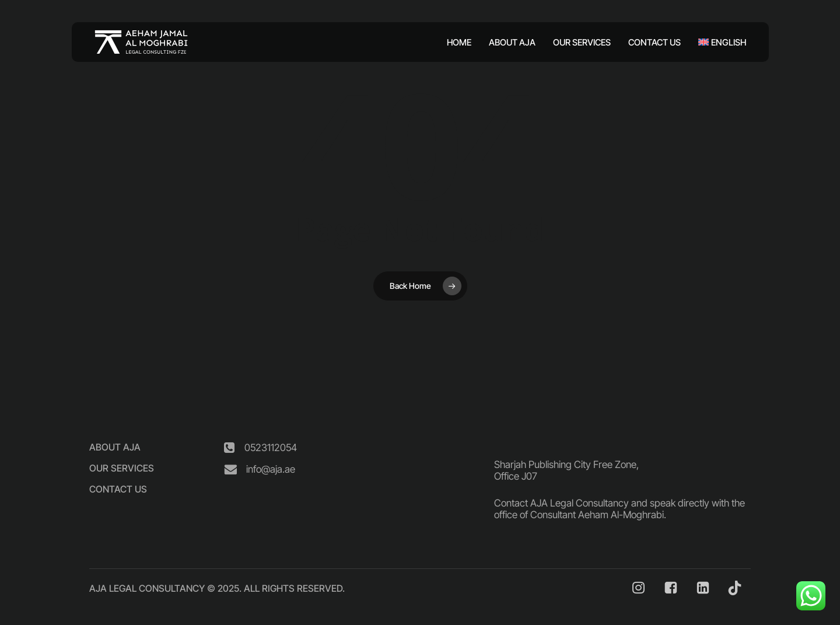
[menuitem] (718, 42)
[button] (115, 447)
